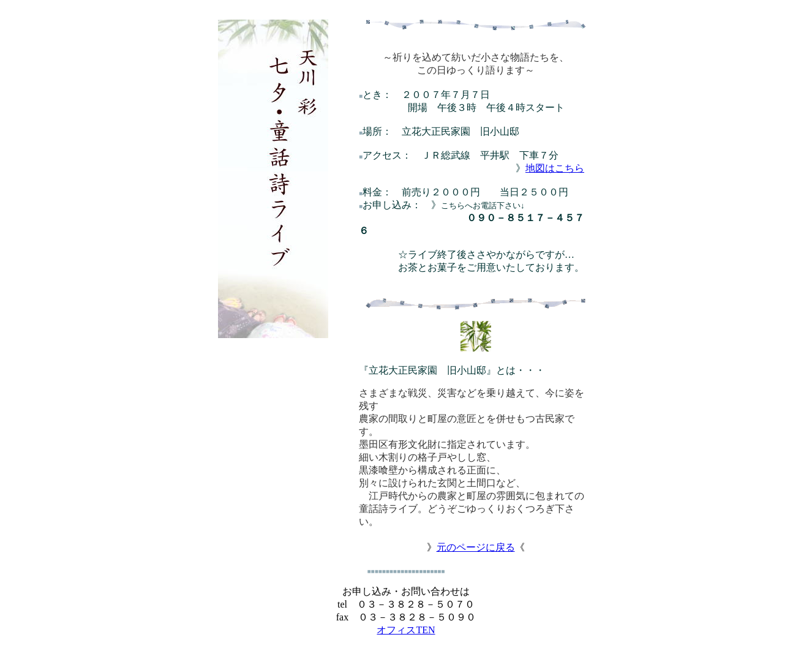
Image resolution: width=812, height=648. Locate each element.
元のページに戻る (476, 550)
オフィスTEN (406, 632)
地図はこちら (555, 171)
